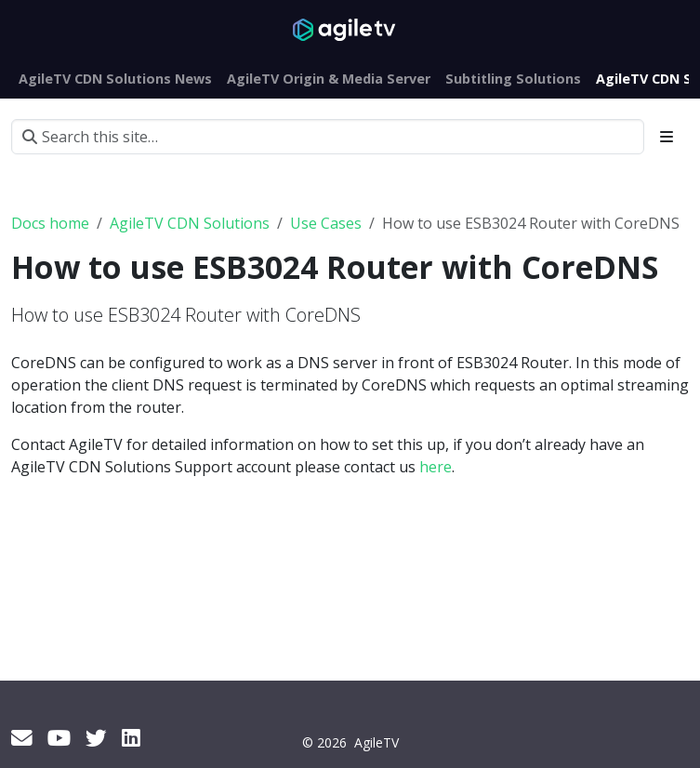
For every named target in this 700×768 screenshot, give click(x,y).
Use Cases (326, 223)
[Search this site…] (328, 137)
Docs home (50, 223)
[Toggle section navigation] (667, 137)
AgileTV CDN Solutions (190, 223)
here (436, 467)
